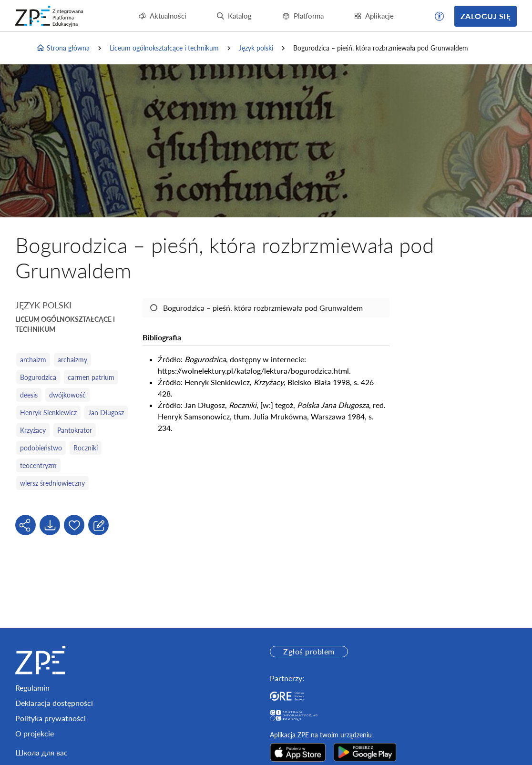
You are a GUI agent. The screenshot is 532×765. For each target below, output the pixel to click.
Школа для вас (41, 752)
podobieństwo (41, 448)
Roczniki (86, 448)
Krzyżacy (33, 430)
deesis (29, 395)
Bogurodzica (38, 377)
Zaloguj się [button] (486, 16)
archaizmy (72, 360)
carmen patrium (91, 377)
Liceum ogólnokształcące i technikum (164, 48)
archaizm (33, 360)
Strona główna (63, 48)
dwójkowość (67, 395)
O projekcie (35, 733)
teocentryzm (38, 465)
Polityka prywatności (51, 718)
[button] (440, 16)
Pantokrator (75, 430)
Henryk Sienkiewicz (48, 413)
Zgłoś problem (309, 651)
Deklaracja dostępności (54, 703)
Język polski (256, 48)
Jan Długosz (106, 413)
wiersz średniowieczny (52, 483)
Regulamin (32, 688)
